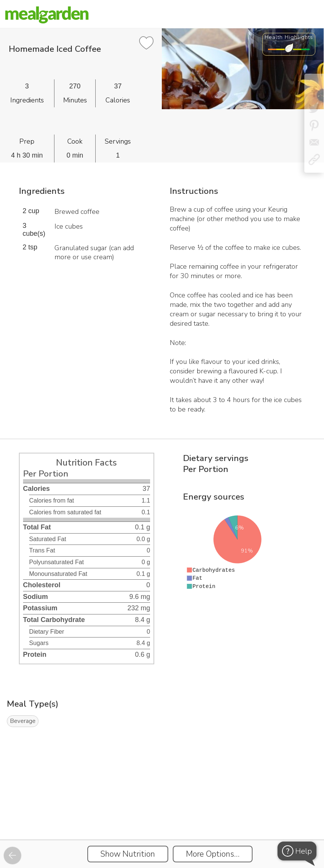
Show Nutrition (128, 854)
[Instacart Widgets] (162, 814)
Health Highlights (289, 37)
